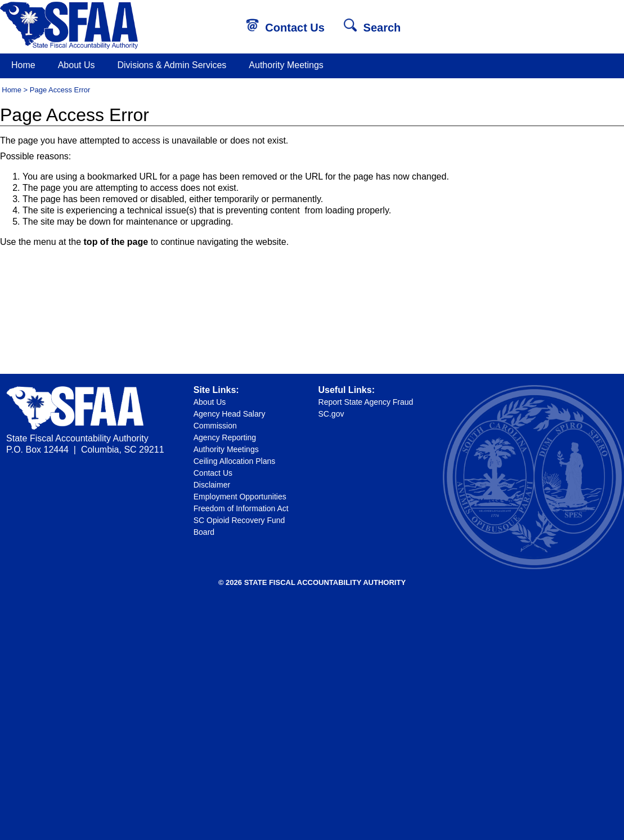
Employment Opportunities (240, 497)
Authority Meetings (286, 65)
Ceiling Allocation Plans (235, 461)
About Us (77, 65)
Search (372, 28)
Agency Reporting (225, 437)
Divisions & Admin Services (172, 65)
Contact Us (285, 28)
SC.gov (331, 414)
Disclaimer (212, 485)
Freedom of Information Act (241, 508)
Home (23, 65)
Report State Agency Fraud (366, 402)
